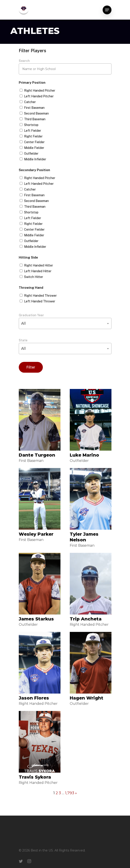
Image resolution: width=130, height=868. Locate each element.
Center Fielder (34, 142)
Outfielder (31, 154)
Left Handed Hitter (38, 271)
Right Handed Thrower (40, 296)
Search (24, 61)
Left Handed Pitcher (39, 96)
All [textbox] (24, 323)
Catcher (30, 102)
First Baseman (34, 108)
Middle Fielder (34, 148)
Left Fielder (33, 131)
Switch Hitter (34, 277)
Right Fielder (33, 136)
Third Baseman (35, 119)
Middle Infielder (35, 159)
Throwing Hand (31, 288)
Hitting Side (28, 257)
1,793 (70, 793)
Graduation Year (31, 315)
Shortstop (31, 125)
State (23, 340)
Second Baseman (36, 113)
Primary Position (32, 82)
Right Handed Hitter (39, 265)
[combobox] (65, 323)
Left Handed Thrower (40, 301)
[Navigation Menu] (107, 10)
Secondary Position (34, 170)
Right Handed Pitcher (40, 91)
